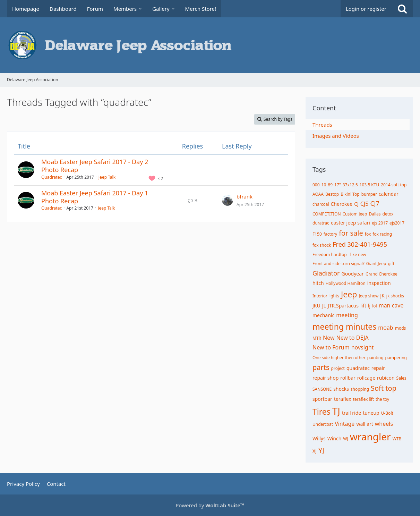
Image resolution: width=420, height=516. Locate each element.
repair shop (325, 378)
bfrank (245, 196)
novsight (363, 347)
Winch (335, 438)
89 (330, 185)
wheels (384, 424)
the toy (382, 399)
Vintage (345, 424)
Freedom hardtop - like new (339, 255)
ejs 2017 (380, 223)
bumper (369, 194)
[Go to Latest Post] (228, 200)
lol (374, 306)
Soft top (384, 388)
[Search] (402, 9)
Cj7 (375, 203)
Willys (319, 438)
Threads (322, 125)
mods (401, 328)
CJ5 (365, 204)
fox (368, 234)
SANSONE (322, 389)
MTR (317, 338)
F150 (317, 234)
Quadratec (52, 177)
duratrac (321, 223)
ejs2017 (397, 223)
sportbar (322, 399)
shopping (360, 389)
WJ (345, 439)
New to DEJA (352, 338)
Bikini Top (350, 194)
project (338, 368)
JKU (316, 306)
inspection (379, 283)
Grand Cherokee (382, 274)
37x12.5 (350, 185)
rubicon (386, 378)
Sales (401, 378)
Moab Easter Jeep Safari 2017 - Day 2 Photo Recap (95, 166)
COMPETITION (327, 214)
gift (391, 264)
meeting (347, 315)
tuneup (371, 413)
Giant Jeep (376, 264)
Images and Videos (336, 136)
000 (316, 185)
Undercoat (323, 424)
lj (369, 306)
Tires (322, 412)
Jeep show (368, 296)
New (329, 338)
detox (388, 214)
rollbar (348, 378)
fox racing (382, 234)
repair (378, 368)
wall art (365, 424)
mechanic (323, 315)
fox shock (322, 245)
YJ (321, 450)
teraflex (343, 399)
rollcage (366, 378)
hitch (318, 283)
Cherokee (341, 204)
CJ (356, 204)
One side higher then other (339, 358)
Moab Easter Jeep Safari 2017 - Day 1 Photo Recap (95, 197)
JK (382, 295)
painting (375, 358)
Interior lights (326, 296)
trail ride (352, 413)
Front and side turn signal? (338, 264)
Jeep (349, 294)
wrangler (370, 437)
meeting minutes (344, 327)
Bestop (332, 194)
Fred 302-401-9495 (360, 244)
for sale (351, 233)
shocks (341, 389)
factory (330, 234)
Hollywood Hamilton (346, 283)
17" (338, 185)
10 (324, 185)
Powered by (210, 505)
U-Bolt (387, 413)
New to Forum (331, 347)
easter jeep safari (350, 223)
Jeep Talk (107, 177)
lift (363, 306)
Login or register (366, 9)
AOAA (318, 194)
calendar (389, 194)
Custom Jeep (355, 214)
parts (321, 367)
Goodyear (352, 274)
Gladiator (326, 273)
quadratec (358, 368)
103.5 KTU (370, 185)
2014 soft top (394, 185)
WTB (397, 439)
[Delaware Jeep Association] (210, 45)
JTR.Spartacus (343, 306)
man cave (391, 305)
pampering (396, 358)
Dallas (375, 214)
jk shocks (395, 296)
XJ (315, 451)
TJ (336, 411)
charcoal (321, 204)
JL (324, 306)
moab (385, 328)
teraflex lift (363, 399)
